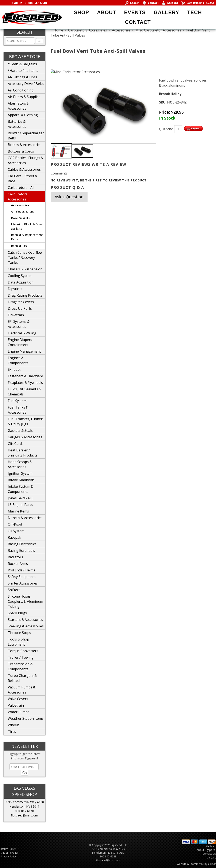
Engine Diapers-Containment (21, 342)
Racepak (14, 537)
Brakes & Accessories (25, 145)
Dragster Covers (21, 302)
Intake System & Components (21, 489)
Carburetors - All (21, 188)
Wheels (14, 725)
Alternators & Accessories (18, 106)
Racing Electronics (22, 544)
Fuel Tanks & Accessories (18, 410)
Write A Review (109, 164)
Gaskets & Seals (20, 431)
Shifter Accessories (23, 583)
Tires (12, 732)
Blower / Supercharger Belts (26, 136)
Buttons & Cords (21, 151)
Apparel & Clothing (23, 115)
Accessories (20, 205)
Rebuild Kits (19, 246)
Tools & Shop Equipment (18, 642)
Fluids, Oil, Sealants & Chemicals (24, 392)
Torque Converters (23, 651)
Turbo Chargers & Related (22, 678)
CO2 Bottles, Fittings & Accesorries (26, 160)
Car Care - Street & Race (23, 179)
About (107, 12)
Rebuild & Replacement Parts (27, 237)
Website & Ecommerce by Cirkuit (196, 864)
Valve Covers (18, 699)
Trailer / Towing (21, 657)
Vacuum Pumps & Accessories (22, 690)
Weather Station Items (26, 718)
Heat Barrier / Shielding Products (23, 453)
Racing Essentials (21, 551)
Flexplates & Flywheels (25, 383)
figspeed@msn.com (24, 815)
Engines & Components (18, 360)
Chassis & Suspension (25, 269)
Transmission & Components (20, 666)
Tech (194, 12)
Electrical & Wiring (22, 333)
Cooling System (20, 276)
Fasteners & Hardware (25, 376)
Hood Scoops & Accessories (20, 464)
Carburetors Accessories (18, 197)
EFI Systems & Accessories (19, 324)
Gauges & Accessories (25, 437)
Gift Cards (16, 444)
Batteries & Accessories (17, 124)
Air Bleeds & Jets (22, 212)
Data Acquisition (21, 282)
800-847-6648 (24, 811)
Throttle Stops (19, 633)
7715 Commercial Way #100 (25, 802)
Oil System (16, 531)
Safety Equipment (22, 577)
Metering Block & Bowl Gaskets (27, 226)
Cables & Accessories (24, 169)
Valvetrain (16, 705)
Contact (138, 22)
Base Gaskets (20, 218)
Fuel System (17, 401)
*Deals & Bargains (22, 64)
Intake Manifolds (21, 480)
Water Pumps (19, 712)
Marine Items (18, 511)
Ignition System (20, 473)
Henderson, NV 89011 (24, 806)
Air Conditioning (21, 90)
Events (135, 12)
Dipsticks (15, 289)
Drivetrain (16, 315)
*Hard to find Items (23, 71)
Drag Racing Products (25, 295)
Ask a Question (69, 197)
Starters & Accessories (25, 620)
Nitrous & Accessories (25, 518)
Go (40, 41)
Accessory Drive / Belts (26, 84)
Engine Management (24, 351)
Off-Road (15, 524)
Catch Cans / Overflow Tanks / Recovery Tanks (25, 258)
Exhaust (14, 369)
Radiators (15, 557)
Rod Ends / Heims (22, 570)
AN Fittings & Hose (23, 77)
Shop (81, 12)
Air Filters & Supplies (24, 97)
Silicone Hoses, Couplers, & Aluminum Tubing (25, 601)
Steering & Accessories (26, 626)
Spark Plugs (17, 613)
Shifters (14, 590)
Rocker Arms (18, 564)
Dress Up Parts (20, 308)
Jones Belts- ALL (21, 498)
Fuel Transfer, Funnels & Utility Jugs (26, 421)
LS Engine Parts (20, 505)
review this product (128, 180)
